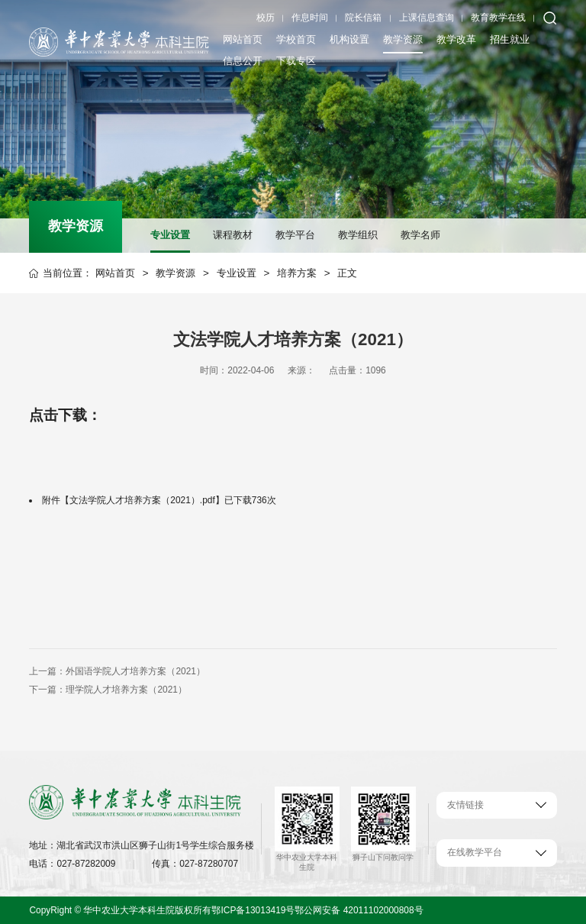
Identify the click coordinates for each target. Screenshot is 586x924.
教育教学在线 (498, 18)
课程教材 (233, 235)
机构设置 (349, 39)
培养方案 (297, 273)
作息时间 (310, 18)
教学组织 (358, 235)
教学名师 (420, 235)
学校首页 (296, 39)
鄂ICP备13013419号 (253, 910)
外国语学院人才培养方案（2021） (135, 671)
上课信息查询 (427, 18)
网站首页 (243, 39)
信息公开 (243, 61)
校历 (266, 18)
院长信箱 (363, 18)
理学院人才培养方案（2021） (126, 690)
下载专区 (296, 61)
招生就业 (510, 39)
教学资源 (403, 39)
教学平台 (295, 235)
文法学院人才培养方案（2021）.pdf (142, 500)
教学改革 (456, 39)
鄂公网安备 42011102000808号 (359, 910)
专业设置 (170, 235)
